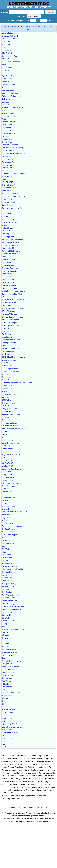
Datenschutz (34, 807)
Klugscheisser (8, 205)
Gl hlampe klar (8, 237)
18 (41, 27)
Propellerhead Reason (11, 661)
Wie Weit (5, 589)
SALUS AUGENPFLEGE (12, 107)
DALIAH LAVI (7, 168)
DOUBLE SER (8, 477)
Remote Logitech (9, 586)
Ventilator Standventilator (12, 239)
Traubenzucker (8, 543)
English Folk (7, 277)
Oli (3, 707)
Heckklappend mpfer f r (12, 348)
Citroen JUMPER (9, 303)
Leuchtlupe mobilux (10, 254)
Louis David (7, 581)
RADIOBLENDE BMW (11, 414)
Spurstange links (9, 649)
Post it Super (7, 45)
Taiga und (6, 518)
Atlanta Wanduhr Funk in (12, 569)
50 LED (5, 257)
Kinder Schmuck (9, 672)
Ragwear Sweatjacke (11, 455)
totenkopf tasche (9, 515)
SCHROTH (6, 489)
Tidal (4, 747)
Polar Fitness (7, 380)
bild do (4, 520)
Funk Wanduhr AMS (10, 595)
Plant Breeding (8, 604)
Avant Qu (6, 626)
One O (4, 457)
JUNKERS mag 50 (10, 323)
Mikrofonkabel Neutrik (11, 340)
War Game (6, 262)
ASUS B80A (7, 730)
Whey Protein (7, 105)
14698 (4, 690)
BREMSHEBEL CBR (10, 222)
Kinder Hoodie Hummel (12, 609)
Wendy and (6, 136)
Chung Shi (6, 624)
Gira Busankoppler (10, 535)
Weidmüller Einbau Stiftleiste (14, 483)
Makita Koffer (7, 449)
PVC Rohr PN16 (9, 76)
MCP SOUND (7, 463)
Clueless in (6, 420)
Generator (6, 102)
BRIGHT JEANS (9, 710)
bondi (4, 546)
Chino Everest (8, 412)
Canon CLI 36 (8, 523)
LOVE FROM (7, 182)
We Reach (6, 540)
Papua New (7, 452)
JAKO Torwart (8, 480)
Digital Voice (7, 142)
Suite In (5, 741)
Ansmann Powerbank (11, 667)
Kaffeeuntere (7, 472)
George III (6, 500)
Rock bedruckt (8, 248)
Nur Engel (6, 354)
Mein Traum (7, 274)
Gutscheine (22, 807)
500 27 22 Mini (8, 280)
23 (53, 27)
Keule (4, 701)
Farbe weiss (7, 165)
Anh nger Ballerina (9, 423)
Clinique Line (7, 675)
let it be (5, 363)
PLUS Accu (6, 681)
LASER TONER (8, 260)
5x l (3, 110)
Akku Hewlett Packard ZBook (14, 429)
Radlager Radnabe (10, 268)
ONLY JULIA (7, 549)
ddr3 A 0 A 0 (7, 53)
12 (27, 27)
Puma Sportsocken (10, 245)
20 (46, 27)
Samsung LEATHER (10, 242)
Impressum (45, 807)
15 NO (4, 179)
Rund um (5, 374)
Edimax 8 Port (8, 621)
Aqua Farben (7, 440)
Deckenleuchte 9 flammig (12, 148)
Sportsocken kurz (9, 116)
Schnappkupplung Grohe (12, 308)
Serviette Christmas (10, 194)
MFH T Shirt (7, 125)
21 (49, 27)
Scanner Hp (7, 615)
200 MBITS (6, 400)
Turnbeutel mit (8, 351)
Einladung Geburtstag (11, 96)
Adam (4, 391)
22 (51, 27)
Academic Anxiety (9, 271)
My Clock (6, 397)
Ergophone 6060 (9, 188)
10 (22, 27)
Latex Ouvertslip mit (10, 443)
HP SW (5, 641)
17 (39, 27)
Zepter (4, 658)
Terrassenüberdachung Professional (17, 383)
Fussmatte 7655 (8, 85)
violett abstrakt (8, 670)
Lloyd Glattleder (8, 33)
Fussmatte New (8, 389)
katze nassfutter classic (12, 692)
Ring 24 (5, 698)
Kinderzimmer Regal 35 (12, 208)
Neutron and (7, 558)
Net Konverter (8, 695)
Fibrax (4, 552)
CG (3, 715)
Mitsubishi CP (7, 337)
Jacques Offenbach (10, 314)
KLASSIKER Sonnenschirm (13, 153)
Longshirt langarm (9, 360)
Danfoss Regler (8, 529)
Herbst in (5, 82)
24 (28, 30)
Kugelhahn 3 (7, 79)
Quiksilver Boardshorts (11, 469)
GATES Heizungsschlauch (13, 317)
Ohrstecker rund (8, 497)
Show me (6, 211)
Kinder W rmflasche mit (12, 93)
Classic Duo (7, 67)
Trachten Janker (9, 598)
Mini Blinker (7, 555)
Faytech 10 (6, 231)
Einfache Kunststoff (10, 282)
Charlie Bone (7, 509)
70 (3, 297)
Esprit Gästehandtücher (12, 727)
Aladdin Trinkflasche (10, 320)
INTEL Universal (9, 713)
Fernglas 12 (7, 664)
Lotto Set (5, 632)
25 (30, 30)
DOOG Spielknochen (11, 368)
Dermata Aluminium (10, 145)
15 (34, 27)
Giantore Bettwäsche (10, 36)
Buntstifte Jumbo (9, 219)
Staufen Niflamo (8, 403)
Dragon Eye (7, 474)
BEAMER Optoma (9, 311)
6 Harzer (5, 635)
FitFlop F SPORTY (10, 724)
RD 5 (4, 437)
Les (3, 735)
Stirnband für (7, 128)
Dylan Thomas (8, 214)
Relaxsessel (7, 377)
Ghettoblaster (7, 139)
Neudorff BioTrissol (10, 426)
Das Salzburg (7, 592)
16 (36, 27)
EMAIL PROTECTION (11, 566)
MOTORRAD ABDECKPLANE (15, 512)
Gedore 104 (7, 492)
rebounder (6, 59)
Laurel (4, 744)
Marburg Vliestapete (10, 325)
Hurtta (4, 503)
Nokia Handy (7, 575)
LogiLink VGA (7, 466)
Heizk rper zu (7, 159)
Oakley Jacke (7, 738)
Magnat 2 (6, 225)
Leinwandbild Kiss (9, 265)
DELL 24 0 (6, 328)
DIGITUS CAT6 (8, 185)
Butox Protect (7, 176)
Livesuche (11, 807)
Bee (3, 538)
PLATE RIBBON (9, 460)
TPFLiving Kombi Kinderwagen (15, 173)
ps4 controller (7, 563)
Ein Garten (6, 334)
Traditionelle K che (9, 288)
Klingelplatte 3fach (9, 409)
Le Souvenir (7, 687)
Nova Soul (6, 406)
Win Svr (5, 561)
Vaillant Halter (8, 228)
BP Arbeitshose (8, 506)
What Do (5, 171)
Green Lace (7, 718)
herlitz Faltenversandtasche (13, 291)
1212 (4, 73)
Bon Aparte (6, 647)
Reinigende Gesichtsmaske (13, 62)
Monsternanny (8, 113)
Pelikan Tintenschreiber (12, 371)
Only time (6, 42)
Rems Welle (7, 578)
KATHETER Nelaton (10, 733)
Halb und (5, 417)
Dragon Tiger (7, 199)
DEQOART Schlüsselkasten (14, 606)
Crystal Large (7, 50)
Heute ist (5, 644)
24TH (4, 704)
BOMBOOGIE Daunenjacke (13, 300)
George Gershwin (9, 122)
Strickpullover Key (9, 56)
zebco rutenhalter (9, 285)
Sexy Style (6, 638)
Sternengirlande (8, 572)
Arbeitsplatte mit (8, 202)
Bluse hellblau (8, 64)
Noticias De (7, 130)
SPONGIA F (7, 446)
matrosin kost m (8, 721)
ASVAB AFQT (8, 70)
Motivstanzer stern (9, 652)
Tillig (3, 47)
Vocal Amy (6, 191)
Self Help (5, 234)
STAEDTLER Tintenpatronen (14, 357)
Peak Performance (10, 486)
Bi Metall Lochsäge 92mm (13, 629)
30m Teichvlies (8, 90)
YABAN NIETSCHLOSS (12, 394)
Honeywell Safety (9, 583)
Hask (4, 495)
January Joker (8, 386)
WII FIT (5, 431)
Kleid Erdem (7, 305)
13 (29, 27)
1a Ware (5, 346)
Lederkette (6, 331)
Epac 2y (5, 88)
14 (32, 27)
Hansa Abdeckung (9, 601)
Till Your (5, 216)
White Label (7, 612)
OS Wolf (5, 618)
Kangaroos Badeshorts (11, 532)
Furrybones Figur (9, 162)
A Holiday (6, 684)
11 (24, 27)
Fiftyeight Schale (9, 343)
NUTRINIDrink (8, 151)
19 (44, 27)
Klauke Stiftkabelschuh (11, 251)
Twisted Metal (7, 655)
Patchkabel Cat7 (9, 39)
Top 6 (4, 119)
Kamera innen (8, 678)
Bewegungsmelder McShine (14, 294)
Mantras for (6, 366)
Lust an (5, 434)
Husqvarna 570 (8, 133)
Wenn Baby (7, 156)
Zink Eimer (6, 99)
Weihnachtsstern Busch (12, 526)
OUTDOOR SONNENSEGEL (14, 196)
